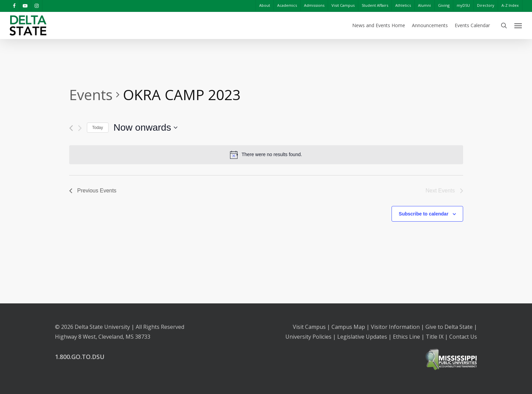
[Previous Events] (71, 128)
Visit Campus (309, 327)
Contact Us (463, 337)
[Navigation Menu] (518, 25)
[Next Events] (80, 128)
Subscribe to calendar (423, 214)
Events (91, 95)
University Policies (308, 337)
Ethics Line (406, 337)
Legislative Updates (362, 337)
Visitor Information (395, 327)
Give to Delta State (449, 327)
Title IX (435, 337)
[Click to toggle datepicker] (146, 128)
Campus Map (348, 327)
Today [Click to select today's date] (98, 128)
